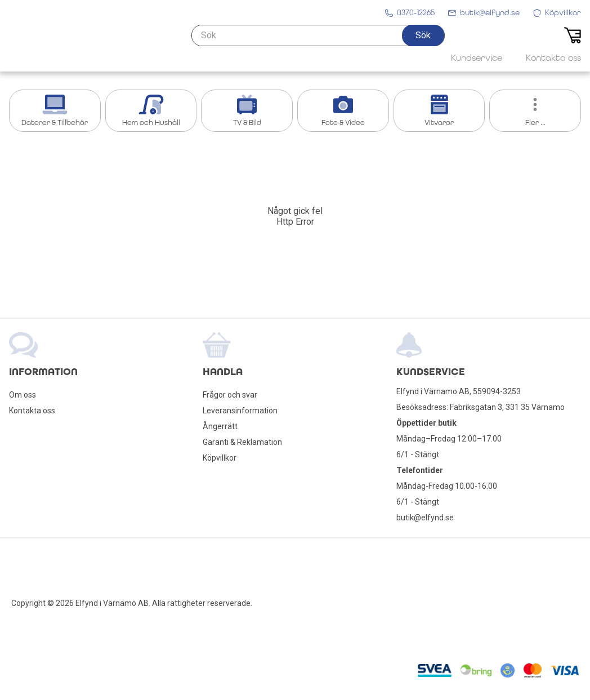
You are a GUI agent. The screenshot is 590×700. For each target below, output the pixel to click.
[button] (423, 43)
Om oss (23, 395)
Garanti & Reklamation (242, 442)
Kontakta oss (32, 411)
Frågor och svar (230, 395)
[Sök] (318, 43)
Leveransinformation (240, 411)
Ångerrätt (220, 426)
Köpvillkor (220, 458)
